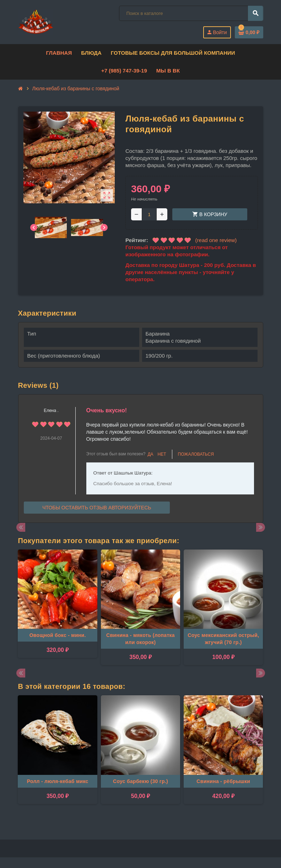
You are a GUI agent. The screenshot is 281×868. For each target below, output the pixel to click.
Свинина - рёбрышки (223, 781)
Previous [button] (21, 527)
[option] (57, 607)
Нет (162, 454)
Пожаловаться (196, 454)
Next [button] (261, 527)
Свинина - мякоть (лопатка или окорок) (140, 639)
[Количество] (149, 214)
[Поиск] (191, 13)
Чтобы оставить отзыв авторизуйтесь (97, 508)
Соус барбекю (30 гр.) (140, 781)
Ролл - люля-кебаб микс (58, 781)
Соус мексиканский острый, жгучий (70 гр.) (223, 639)
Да (150, 454)
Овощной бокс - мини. (58, 635)
